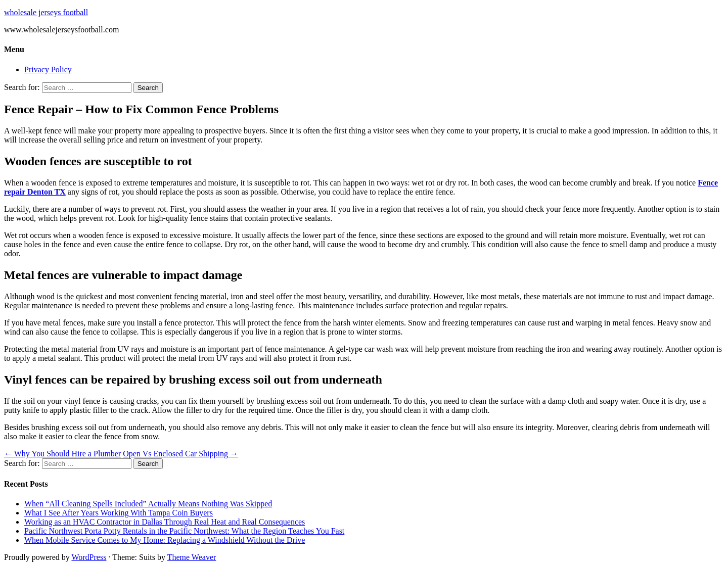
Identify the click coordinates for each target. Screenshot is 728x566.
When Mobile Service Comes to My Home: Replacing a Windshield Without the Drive (165, 540)
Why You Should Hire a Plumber (62, 454)
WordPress (89, 557)
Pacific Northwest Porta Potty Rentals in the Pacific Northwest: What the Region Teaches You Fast (184, 531)
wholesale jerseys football (46, 12)
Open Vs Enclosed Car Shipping (180, 454)
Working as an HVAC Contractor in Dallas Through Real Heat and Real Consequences (165, 522)
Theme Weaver (192, 557)
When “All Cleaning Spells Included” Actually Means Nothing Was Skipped (148, 504)
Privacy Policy (48, 69)
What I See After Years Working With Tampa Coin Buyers (119, 513)
